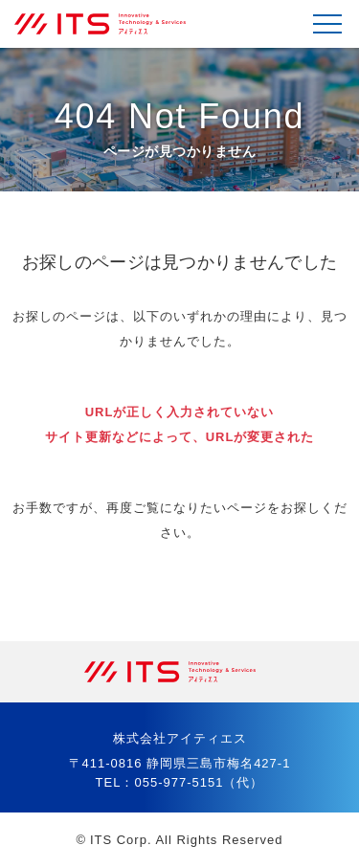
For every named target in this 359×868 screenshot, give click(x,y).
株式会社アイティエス (110, 24)
